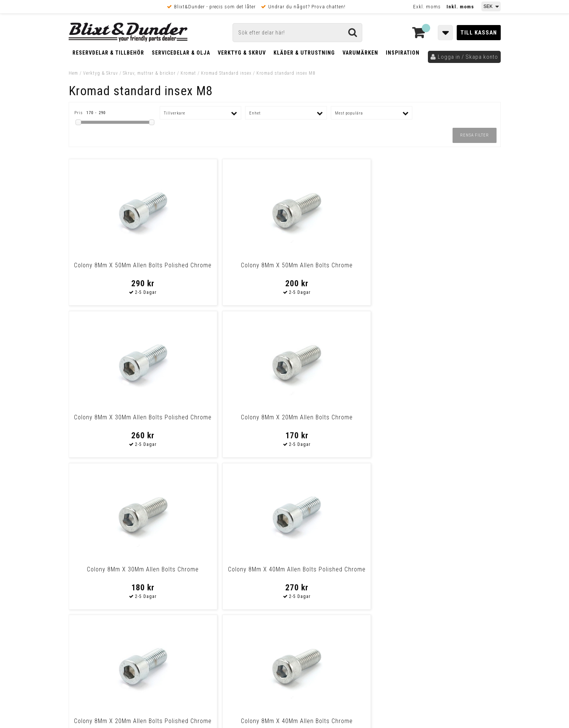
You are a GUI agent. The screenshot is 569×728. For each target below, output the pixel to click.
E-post (245, 508)
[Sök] (297, 33)
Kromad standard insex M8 (286, 73)
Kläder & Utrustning (304, 53)
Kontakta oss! (200, 498)
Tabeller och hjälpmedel (114, 501)
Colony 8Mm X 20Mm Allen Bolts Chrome (448, 269)
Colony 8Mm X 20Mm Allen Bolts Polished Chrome (339, 421)
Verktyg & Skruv (242, 53)
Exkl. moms (427, 7)
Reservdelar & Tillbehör (108, 53)
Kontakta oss (451, 518)
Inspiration (403, 53)
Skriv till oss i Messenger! (382, 502)
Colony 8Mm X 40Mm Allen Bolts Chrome (448, 421)
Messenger (285, 508)
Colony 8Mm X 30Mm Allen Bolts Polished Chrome (339, 269)
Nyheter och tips (114, 520)
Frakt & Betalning (91, 585)
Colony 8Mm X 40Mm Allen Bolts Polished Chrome (230, 421)
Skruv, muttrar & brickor (149, 73)
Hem (73, 73)
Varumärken (360, 53)
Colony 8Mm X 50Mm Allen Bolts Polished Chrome (121, 269)
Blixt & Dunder (452, 508)
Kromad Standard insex (226, 73)
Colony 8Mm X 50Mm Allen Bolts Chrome (230, 269)
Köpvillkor (82, 593)
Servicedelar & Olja (181, 53)
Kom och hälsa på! (203, 546)
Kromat (188, 73)
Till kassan (479, 33)
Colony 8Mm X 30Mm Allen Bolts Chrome (121, 421)
